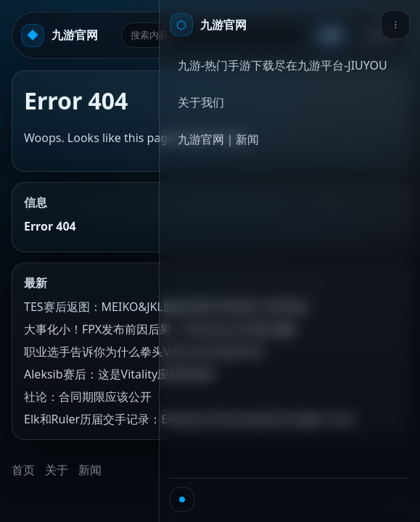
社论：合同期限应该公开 (88, 397)
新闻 (90, 470)
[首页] (208, 25)
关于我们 (201, 102)
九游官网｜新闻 (218, 139)
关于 (57, 470)
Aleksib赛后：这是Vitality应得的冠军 (120, 374)
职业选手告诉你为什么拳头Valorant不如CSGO (144, 352)
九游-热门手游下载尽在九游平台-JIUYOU (283, 65)
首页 (23, 470)
